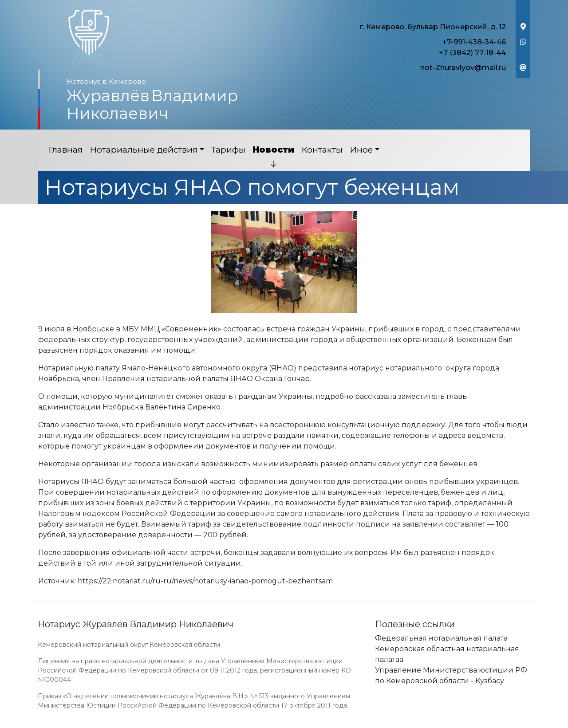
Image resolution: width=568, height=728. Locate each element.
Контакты (322, 150)
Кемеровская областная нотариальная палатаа (447, 654)
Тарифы (228, 150)
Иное (361, 150)
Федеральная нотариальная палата (441, 638)
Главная (65, 150)
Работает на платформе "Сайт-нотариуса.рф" (461, 723)
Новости (273, 150)
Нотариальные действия (144, 150)
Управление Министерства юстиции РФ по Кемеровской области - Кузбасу (451, 675)
